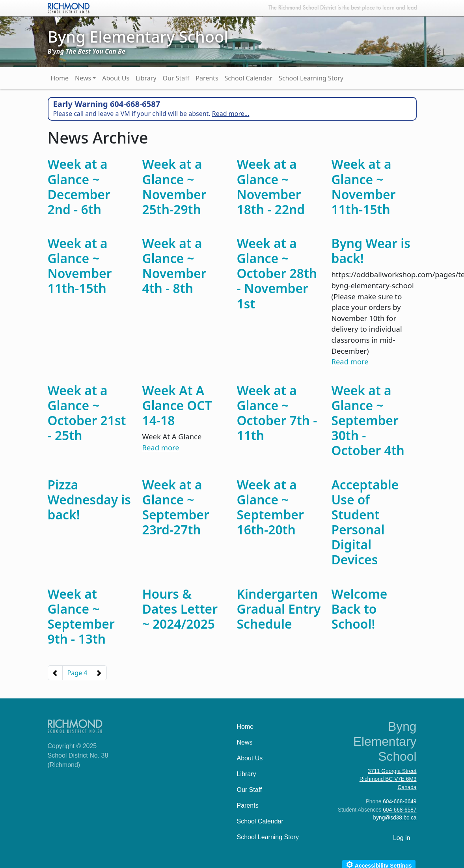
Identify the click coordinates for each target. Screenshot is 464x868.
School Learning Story (311, 78)
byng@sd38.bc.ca (395, 818)
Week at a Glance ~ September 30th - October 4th (368, 420)
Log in (402, 838)
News (83, 78)
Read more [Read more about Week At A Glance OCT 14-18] (161, 447)
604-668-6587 (400, 810)
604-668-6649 (400, 802)
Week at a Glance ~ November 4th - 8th (174, 266)
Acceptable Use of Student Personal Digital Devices (365, 522)
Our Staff (176, 78)
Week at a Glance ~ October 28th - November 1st (277, 273)
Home (60, 78)
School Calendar (249, 78)
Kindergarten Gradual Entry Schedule (279, 609)
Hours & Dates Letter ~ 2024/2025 (180, 609)
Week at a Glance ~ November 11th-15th (364, 186)
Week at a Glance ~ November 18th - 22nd (271, 186)
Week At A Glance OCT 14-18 (177, 405)
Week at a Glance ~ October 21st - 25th (87, 413)
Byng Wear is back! (371, 251)
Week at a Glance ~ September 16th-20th (270, 507)
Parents (207, 78)
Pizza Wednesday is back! (89, 499)
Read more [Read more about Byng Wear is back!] (350, 361)
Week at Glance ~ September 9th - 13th (81, 616)
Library (146, 78)
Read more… (231, 114)
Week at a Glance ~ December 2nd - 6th (79, 186)
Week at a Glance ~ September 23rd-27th (176, 507)
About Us (116, 78)
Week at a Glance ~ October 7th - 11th (277, 413)
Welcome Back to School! (360, 609)
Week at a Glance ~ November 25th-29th (174, 186)
